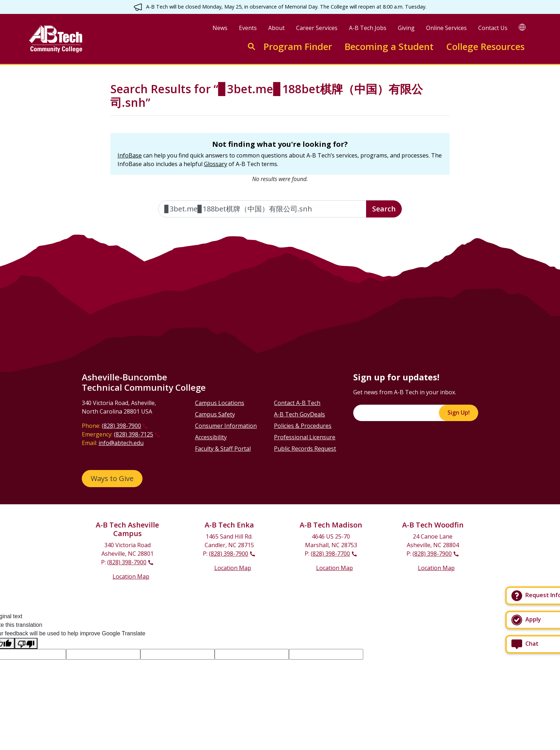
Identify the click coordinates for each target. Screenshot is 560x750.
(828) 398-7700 (330, 554)
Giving (406, 28)
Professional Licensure (305, 437)
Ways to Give (112, 478)
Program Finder (298, 47)
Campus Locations (220, 403)
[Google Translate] (522, 27)
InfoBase (130, 155)
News (220, 28)
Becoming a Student (389, 47)
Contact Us (493, 28)
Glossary (216, 164)
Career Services (317, 28)
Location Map (131, 576)
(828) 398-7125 (134, 434)
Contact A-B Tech (297, 403)
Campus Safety (215, 414)
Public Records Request (305, 449)
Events (248, 28)
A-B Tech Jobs (368, 28)
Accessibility (211, 437)
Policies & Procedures (303, 426)
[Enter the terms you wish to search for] (262, 209)
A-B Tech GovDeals (299, 414)
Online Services (446, 28)
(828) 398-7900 (121, 426)
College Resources (485, 47)
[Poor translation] (26, 643)
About (276, 28)
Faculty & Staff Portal (223, 449)
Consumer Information (226, 426)
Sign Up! (459, 412)
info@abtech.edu (121, 443)
